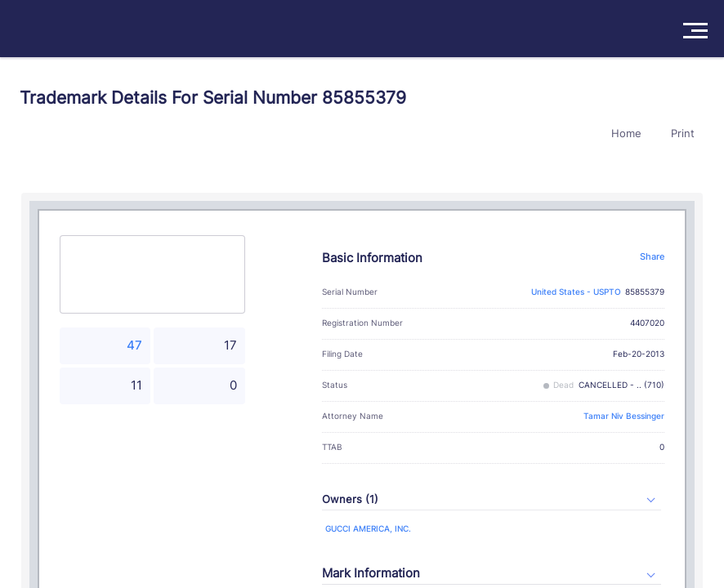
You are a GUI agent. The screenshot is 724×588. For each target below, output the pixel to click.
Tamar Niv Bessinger (624, 416)
